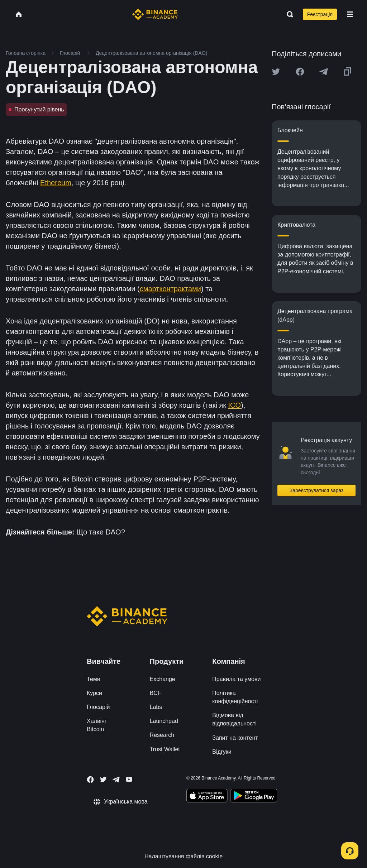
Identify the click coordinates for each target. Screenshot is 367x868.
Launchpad (164, 721)
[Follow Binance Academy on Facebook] (90, 780)
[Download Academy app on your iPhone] (207, 797)
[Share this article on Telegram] (324, 72)
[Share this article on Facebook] (300, 72)
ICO (235, 405)
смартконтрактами (170, 289)
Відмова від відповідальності (234, 719)
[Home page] (155, 14)
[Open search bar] (288, 14)
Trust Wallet (165, 749)
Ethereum (56, 183)
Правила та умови (236, 679)
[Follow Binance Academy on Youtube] (129, 779)
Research (162, 735)
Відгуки (222, 752)
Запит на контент (235, 738)
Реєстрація (320, 14)
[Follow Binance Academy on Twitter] (103, 780)
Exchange (163, 679)
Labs (156, 707)
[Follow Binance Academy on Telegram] (116, 780)
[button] (350, 14)
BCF (156, 693)
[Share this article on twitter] (276, 72)
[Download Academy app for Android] (254, 797)
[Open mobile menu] (350, 14)
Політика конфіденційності (235, 697)
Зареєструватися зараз (317, 490)
